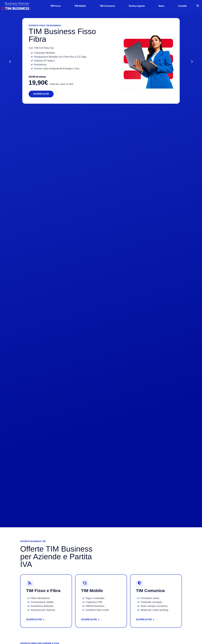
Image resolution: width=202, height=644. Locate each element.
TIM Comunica (107, 6)
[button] (7, 62)
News (161, 6)
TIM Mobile (80, 6)
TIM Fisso (55, 6)
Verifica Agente (137, 6)
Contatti (182, 6)
